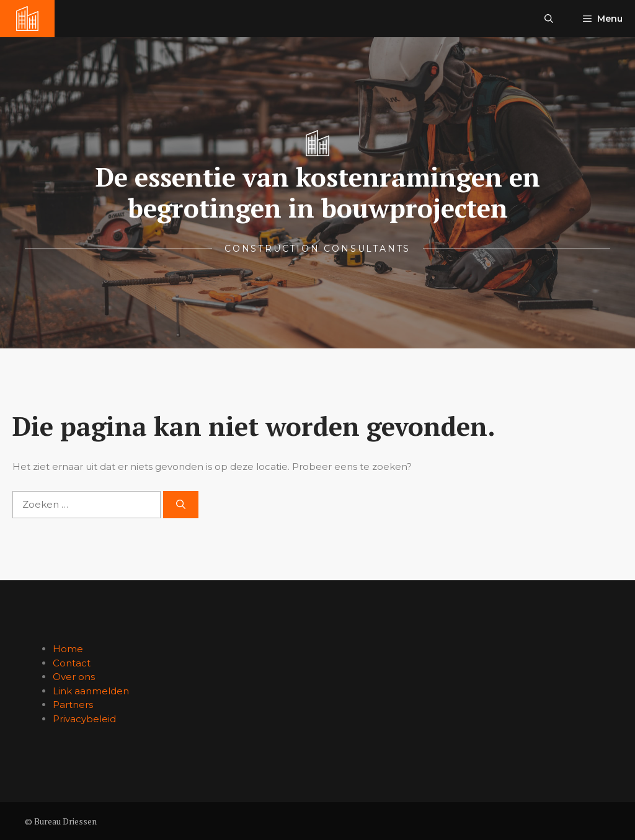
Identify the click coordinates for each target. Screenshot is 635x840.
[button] (549, 19)
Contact (72, 663)
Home (68, 649)
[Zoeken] (181, 505)
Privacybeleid (84, 719)
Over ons (74, 677)
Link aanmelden (91, 691)
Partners (73, 705)
